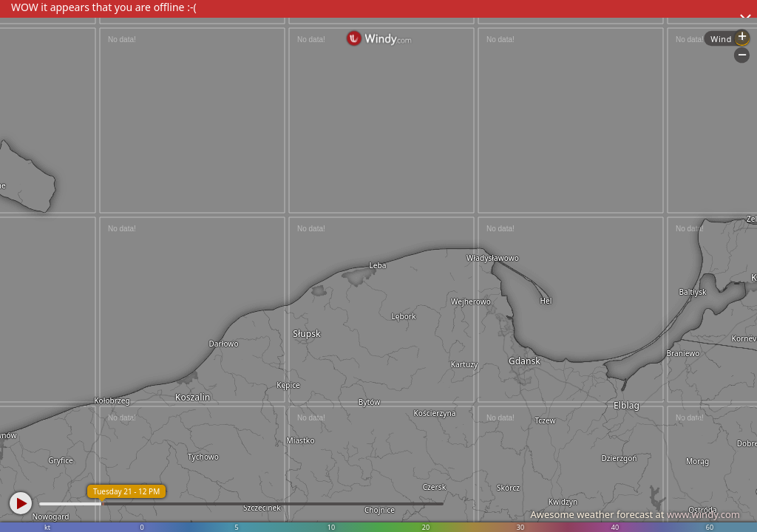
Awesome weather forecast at (635, 514)
